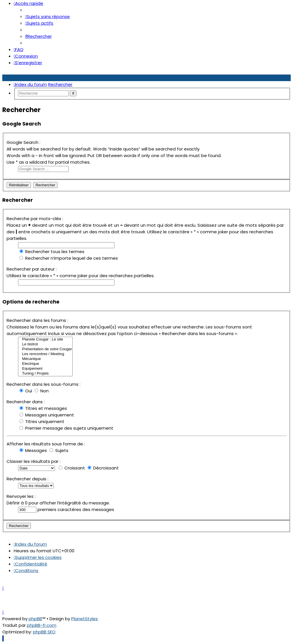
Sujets (59, 450)
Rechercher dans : (26, 402)
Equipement (45, 369)
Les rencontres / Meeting (45, 354)
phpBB (35, 619)
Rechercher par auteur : (32, 269)
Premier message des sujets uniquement (66, 428)
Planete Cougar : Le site (45, 339)
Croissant (72, 468)
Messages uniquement (47, 415)
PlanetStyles (85, 619)
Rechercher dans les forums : (37, 320)
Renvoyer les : (21, 496)
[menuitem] (47, 16)
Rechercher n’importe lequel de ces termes (69, 258)
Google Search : (23, 142)
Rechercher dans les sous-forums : (43, 384)
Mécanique (45, 359)
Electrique (45, 364)
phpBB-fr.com (42, 625)
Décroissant (103, 468)
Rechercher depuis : (27, 479)
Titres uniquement (42, 421)
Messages (33, 450)
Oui (26, 391)
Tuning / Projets (45, 374)
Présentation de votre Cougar (45, 349)
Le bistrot (45, 344)
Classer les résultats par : (33, 461)
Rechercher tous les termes (52, 251)
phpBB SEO (44, 632)
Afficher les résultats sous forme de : (46, 444)
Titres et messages (43, 408)
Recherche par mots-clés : (35, 219)
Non (42, 391)
